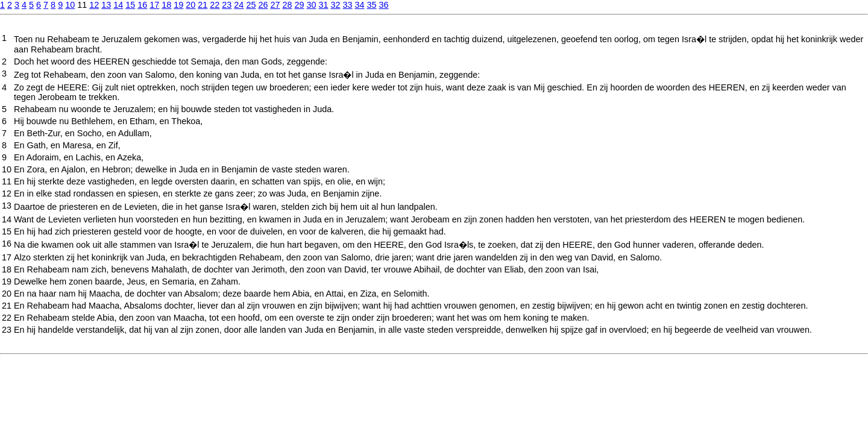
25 (251, 5)
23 (227, 5)
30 (311, 5)
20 (190, 5)
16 (142, 5)
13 (106, 5)
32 (335, 5)
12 (94, 5)
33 (348, 5)
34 (360, 5)
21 (203, 5)
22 (215, 5)
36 (384, 5)
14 (118, 5)
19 (178, 5)
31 (323, 5)
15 (130, 5)
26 (263, 5)
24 (239, 5)
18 (166, 5)
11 (7, 181)
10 (70, 5)
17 (154, 5)
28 (287, 5)
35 (372, 5)
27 (275, 5)
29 (299, 5)
